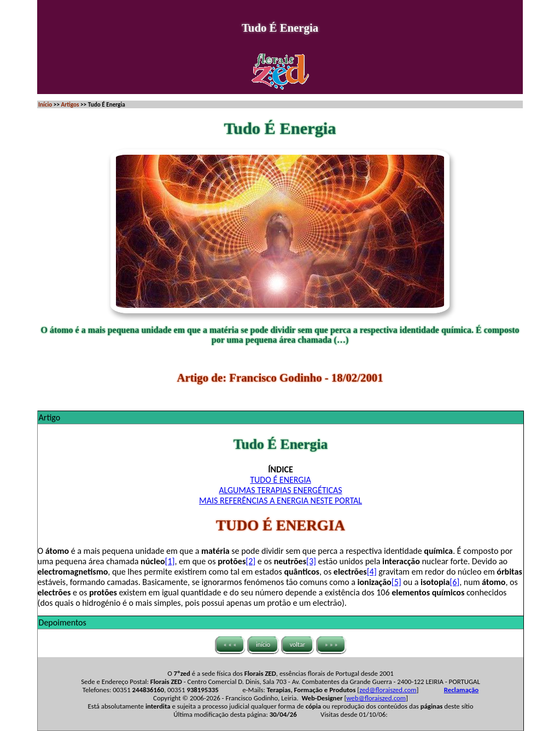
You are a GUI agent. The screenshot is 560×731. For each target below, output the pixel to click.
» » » (331, 645)
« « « (230, 645)
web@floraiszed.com (376, 698)
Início (45, 104)
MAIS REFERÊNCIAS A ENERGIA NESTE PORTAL (281, 501)
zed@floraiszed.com (388, 690)
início (263, 645)
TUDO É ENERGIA (280, 480)
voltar (297, 645)
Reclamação (461, 690)
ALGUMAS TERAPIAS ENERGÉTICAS (280, 490)
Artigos (70, 104)
